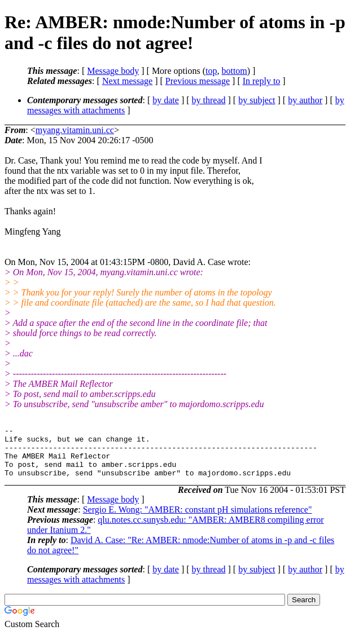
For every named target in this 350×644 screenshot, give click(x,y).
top (211, 71)
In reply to (262, 81)
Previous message (198, 81)
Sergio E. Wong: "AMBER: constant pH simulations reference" (198, 520)
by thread (209, 100)
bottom (234, 71)
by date (166, 100)
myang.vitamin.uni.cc (75, 130)
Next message (127, 81)
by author (305, 100)
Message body (113, 71)
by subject (257, 100)
